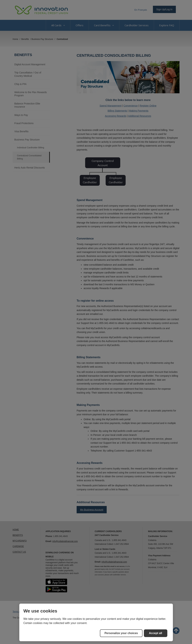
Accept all (156, 633)
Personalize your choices (121, 633)
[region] (96, 622)
